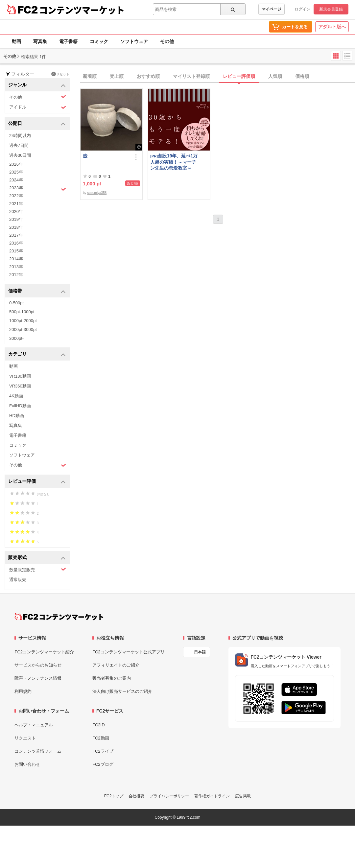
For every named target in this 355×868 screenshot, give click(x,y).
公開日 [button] (37, 124)
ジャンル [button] (37, 85)
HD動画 (17, 416)
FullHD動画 (20, 406)
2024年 (16, 180)
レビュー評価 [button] (37, 482)
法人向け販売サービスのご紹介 (122, 691)
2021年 (16, 204)
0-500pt (16, 303)
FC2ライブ (103, 751)
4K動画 (16, 396)
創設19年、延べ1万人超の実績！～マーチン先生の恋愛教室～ (174, 162)
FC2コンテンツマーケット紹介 (44, 652)
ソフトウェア (134, 41)
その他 (167, 41)
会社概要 (136, 796)
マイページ (272, 9)
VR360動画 (20, 386)
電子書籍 (68, 41)
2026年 (16, 164)
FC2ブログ (103, 764)
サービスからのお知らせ (38, 665)
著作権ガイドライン (212, 796)
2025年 (16, 172)
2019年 (16, 219)
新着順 (90, 76)
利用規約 (23, 691)
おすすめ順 (148, 76)
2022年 (16, 196)
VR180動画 (20, 376)
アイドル (38, 107)
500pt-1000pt (22, 312)
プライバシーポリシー (169, 796)
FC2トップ (114, 796)
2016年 (16, 243)
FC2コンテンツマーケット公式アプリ (129, 652)
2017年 (16, 235)
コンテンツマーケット (82, 10)
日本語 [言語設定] (200, 652)
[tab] (218, 77)
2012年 (16, 275)
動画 (16, 41)
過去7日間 (19, 145)
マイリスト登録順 (191, 76)
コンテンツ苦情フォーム (38, 751)
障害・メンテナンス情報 (38, 678)
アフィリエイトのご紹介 (116, 665)
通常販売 (18, 580)
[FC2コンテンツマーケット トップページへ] (59, 617)
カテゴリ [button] (37, 354)
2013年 (16, 267)
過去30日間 (20, 155)
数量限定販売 (38, 569)
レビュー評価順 (239, 76)
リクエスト (25, 738)
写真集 (40, 41)
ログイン (302, 9)
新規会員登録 (331, 9)
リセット (60, 74)
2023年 (38, 189)
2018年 (16, 227)
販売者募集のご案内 (112, 678)
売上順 (117, 76)
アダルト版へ (332, 27)
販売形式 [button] (37, 558)
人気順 (275, 76)
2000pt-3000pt (23, 329)
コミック (99, 41)
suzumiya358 (97, 193)
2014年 (16, 259)
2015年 (16, 251)
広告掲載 (243, 796)
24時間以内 (20, 136)
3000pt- (16, 338)
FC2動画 (101, 738)
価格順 (302, 76)
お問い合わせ (27, 764)
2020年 (16, 211)
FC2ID (99, 725)
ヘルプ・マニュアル (34, 725)
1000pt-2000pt (23, 321)
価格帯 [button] (37, 291)
